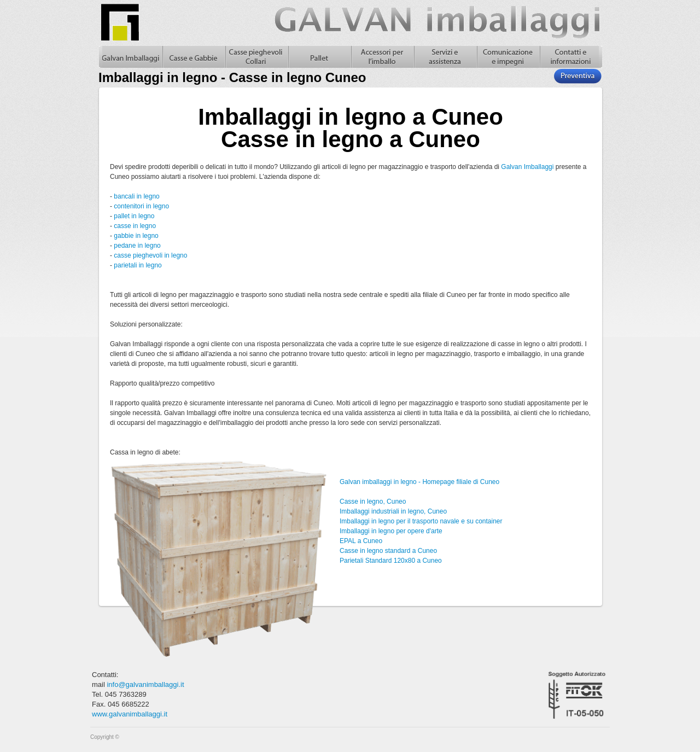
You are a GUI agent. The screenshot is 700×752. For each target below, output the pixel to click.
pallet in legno (134, 216)
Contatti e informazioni (571, 57)
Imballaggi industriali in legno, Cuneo (393, 511)
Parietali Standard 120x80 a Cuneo (391, 561)
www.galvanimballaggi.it (130, 714)
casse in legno (135, 226)
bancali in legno (136, 196)
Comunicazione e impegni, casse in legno (508, 57)
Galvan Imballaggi (527, 167)
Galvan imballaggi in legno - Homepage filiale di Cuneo (419, 482)
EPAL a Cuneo (361, 541)
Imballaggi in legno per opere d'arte (391, 531)
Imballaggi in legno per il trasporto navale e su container (421, 521)
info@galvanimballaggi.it (145, 684)
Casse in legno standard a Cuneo (388, 551)
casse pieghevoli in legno (150, 255)
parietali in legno (138, 265)
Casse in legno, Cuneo (373, 502)
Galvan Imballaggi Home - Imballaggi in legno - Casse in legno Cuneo (130, 57)
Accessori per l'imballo (382, 57)
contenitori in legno (141, 206)
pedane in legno (137, 246)
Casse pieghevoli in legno (256, 57)
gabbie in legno (136, 236)
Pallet (319, 57)
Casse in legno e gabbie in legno (193, 57)
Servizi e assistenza (445, 57)
